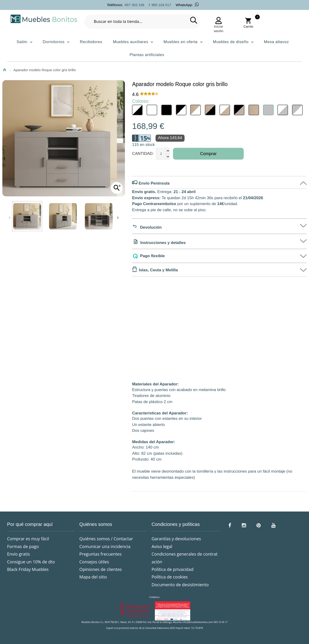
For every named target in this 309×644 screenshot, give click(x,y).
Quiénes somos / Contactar (106, 539)
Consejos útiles (94, 562)
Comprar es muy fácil (28, 539)
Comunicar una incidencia (105, 546)
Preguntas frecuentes (100, 554)
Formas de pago (23, 546)
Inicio (4, 70)
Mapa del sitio (93, 577)
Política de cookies (170, 577)
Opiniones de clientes (100, 569)
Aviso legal (162, 546)
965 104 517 (161, 5)
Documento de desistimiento (180, 585)
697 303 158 (134, 5)
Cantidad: (143, 154)
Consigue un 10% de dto (31, 562)
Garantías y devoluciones (176, 539)
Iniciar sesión (219, 29)
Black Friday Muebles (28, 569)
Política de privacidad (173, 569)
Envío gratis (19, 554)
